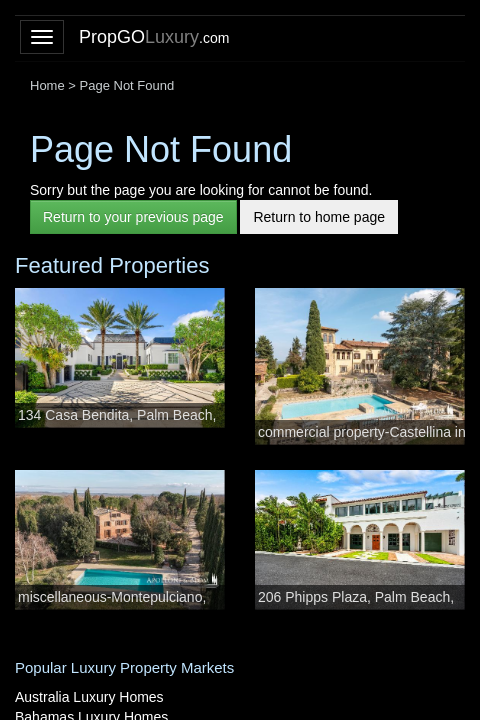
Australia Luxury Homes (89, 697)
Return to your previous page (133, 217)
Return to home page (319, 217)
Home (47, 85)
